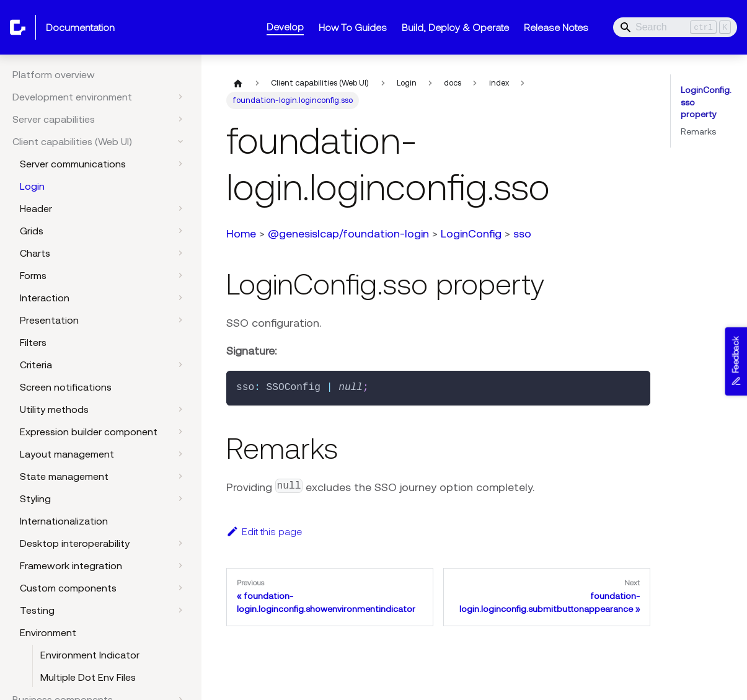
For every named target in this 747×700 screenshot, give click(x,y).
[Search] (675, 27)
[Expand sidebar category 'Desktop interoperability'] (180, 543)
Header (36, 208)
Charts (35, 253)
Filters (33, 342)
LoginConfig (471, 233)
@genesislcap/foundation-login (348, 233)
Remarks (698, 131)
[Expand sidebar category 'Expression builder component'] (180, 432)
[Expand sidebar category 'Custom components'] (180, 588)
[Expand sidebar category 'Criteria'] (180, 365)
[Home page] (238, 83)
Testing (37, 610)
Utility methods (54, 409)
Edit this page (264, 531)
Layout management (67, 454)
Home (241, 233)
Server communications (73, 164)
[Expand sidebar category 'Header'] (180, 208)
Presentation (49, 320)
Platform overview (54, 74)
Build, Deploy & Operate (455, 27)
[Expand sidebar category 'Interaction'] (180, 298)
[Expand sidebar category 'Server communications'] (180, 164)
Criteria (36, 365)
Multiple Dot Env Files (88, 677)
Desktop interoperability (75, 543)
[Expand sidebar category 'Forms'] (180, 275)
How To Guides (353, 27)
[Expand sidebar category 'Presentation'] (180, 320)
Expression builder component (89, 432)
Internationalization (64, 521)
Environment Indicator (90, 655)
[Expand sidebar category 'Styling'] (180, 498)
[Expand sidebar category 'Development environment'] (180, 97)
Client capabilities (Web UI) (72, 141)
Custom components (68, 588)
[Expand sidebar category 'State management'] (180, 476)
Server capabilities (54, 119)
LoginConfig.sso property (706, 102)
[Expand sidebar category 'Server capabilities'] (180, 119)
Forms (33, 275)
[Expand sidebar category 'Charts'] (180, 253)
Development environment (72, 97)
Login (32, 186)
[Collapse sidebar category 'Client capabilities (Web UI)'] (180, 141)
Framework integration (71, 565)
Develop (285, 27)
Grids (32, 231)
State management (64, 476)
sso (522, 233)
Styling (35, 498)
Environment (48, 632)
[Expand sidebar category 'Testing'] (180, 610)
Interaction (45, 298)
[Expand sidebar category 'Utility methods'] (180, 409)
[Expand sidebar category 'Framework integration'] (180, 565)
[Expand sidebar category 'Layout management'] (180, 454)
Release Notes (556, 27)
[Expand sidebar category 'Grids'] (180, 231)
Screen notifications (66, 387)
